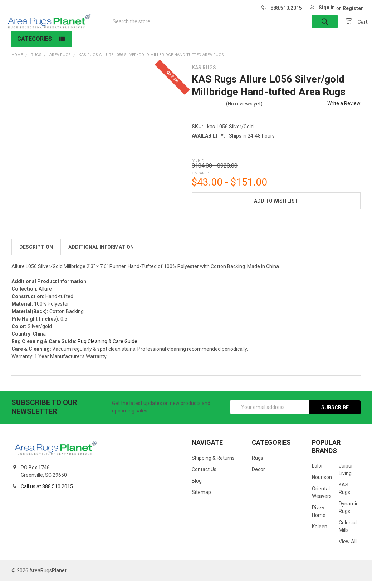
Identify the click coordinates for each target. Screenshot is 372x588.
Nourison (322, 484)
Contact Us (204, 476)
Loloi (317, 473)
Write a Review (344, 110)
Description (36, 254)
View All (348, 549)
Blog (197, 488)
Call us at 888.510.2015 (47, 494)
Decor (258, 476)
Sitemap (201, 499)
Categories (35, 46)
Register (353, 8)
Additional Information (101, 254)
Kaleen (320, 534)
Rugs (258, 465)
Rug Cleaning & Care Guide (107, 349)
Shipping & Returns (213, 465)
